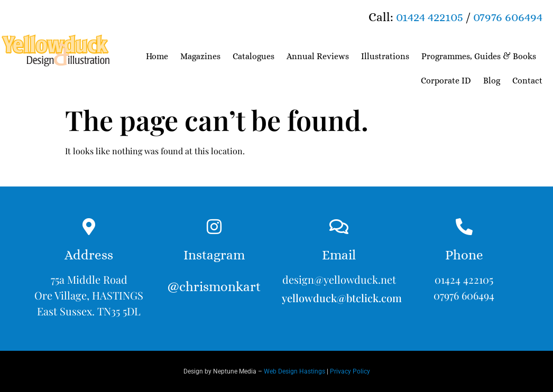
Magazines (200, 56)
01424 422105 (430, 17)
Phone (464, 255)
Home (157, 56)
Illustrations (385, 56)
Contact (527, 81)
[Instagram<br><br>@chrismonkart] (214, 227)
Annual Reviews (318, 56)
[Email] (339, 227)
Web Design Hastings (294, 371)
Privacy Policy (350, 371)
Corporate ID (446, 81)
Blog (492, 81)
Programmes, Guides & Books (479, 56)
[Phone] (464, 227)
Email (339, 255)
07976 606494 (508, 17)
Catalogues (254, 56)
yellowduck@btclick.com (342, 298)
